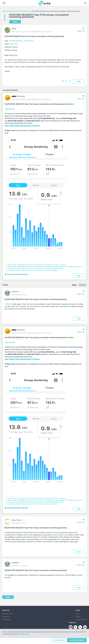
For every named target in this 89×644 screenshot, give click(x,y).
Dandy (14, 29)
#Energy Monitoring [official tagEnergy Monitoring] (16, 41)
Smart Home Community (10, 11)
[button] (70, 82)
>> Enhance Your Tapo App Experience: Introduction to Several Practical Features (35, 268)
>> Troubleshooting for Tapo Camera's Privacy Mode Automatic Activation (31, 270)
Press (78, 609)
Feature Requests (25, 11)
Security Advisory (81, 619)
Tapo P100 (14, 44)
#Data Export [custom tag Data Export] (29, 41)
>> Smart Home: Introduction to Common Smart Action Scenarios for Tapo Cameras (35, 264)
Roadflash (15, 562)
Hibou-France (16, 519)
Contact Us (6, 616)
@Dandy (9, 304)
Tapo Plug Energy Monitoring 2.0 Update (22, 126)
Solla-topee (21, 96)
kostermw (15, 291)
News (78, 613)
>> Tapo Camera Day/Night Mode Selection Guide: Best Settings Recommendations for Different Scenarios (44, 266)
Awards (78, 616)
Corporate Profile (7, 613)
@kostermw (10, 109)
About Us (6, 609)
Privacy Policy (6, 619)
